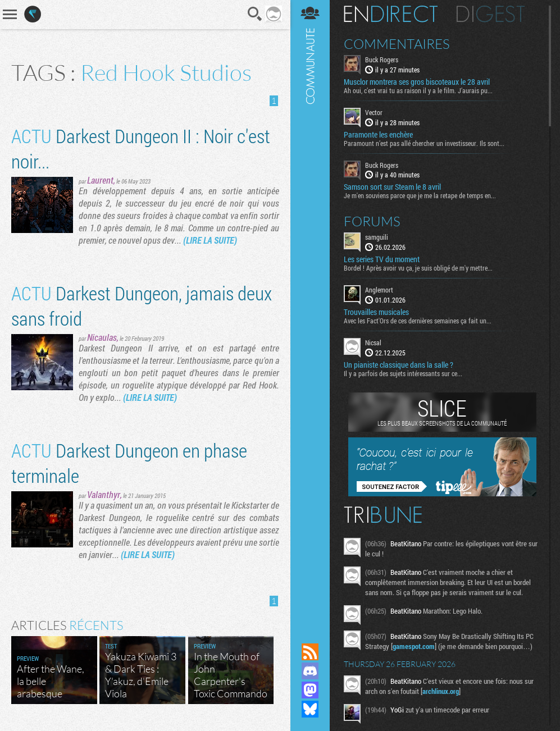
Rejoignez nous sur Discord (310, 671)
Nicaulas (102, 337)
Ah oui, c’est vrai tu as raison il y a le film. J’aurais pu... (418, 90)
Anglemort (379, 290)
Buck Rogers (382, 60)
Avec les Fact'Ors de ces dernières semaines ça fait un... (418, 321)
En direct (391, 14)
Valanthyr (104, 494)
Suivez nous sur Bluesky (310, 709)
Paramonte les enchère (378, 135)
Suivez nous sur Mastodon (310, 690)
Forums (372, 221)
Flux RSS (310, 652)
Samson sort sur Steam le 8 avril (392, 187)
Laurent (100, 180)
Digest (491, 14)
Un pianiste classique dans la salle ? (399, 365)
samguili (377, 237)
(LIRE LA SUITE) (210, 240)
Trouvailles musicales (376, 312)
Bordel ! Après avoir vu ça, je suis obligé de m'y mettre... (418, 268)
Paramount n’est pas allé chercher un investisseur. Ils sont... (424, 143)
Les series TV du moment (382, 259)
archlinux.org (441, 691)
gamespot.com (414, 646)
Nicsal (373, 342)
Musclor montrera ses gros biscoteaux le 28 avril (417, 82)
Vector (374, 112)
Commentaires (397, 44)
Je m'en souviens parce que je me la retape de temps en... (420, 195)
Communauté (310, 311)
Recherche (255, 14)
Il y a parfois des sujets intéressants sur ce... (403, 373)
